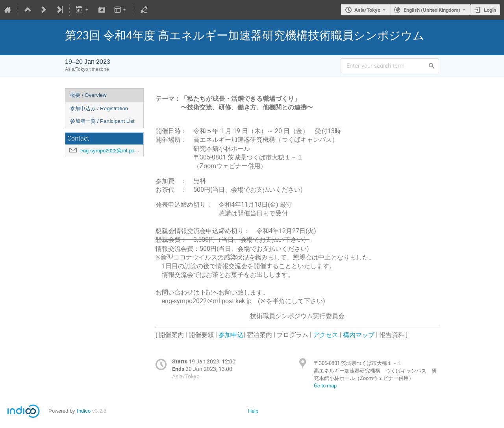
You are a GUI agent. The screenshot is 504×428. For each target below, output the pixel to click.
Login (490, 10)
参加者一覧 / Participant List (102, 121)
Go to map (325, 385)
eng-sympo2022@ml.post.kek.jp (117, 151)
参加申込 (231, 335)
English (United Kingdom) (432, 10)
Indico (84, 411)
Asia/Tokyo (367, 10)
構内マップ (359, 335)
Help (253, 411)
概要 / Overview (88, 95)
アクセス (326, 335)
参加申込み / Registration (99, 108)
